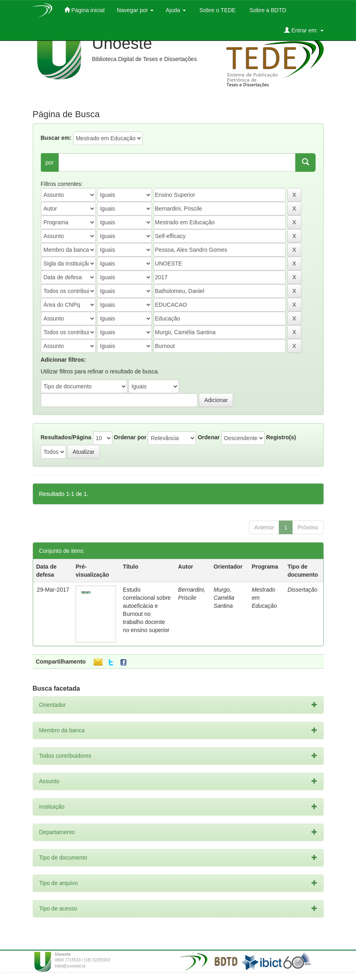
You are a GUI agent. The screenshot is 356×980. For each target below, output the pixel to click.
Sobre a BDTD (267, 10)
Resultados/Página (66, 437)
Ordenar (209, 437)
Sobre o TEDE (217, 10)
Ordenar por (130, 437)
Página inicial (84, 10)
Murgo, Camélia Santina (224, 598)
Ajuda (176, 10)
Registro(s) (281, 437)
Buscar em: (56, 138)
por (50, 162)
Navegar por (135, 10)
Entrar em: (304, 30)
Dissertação (302, 590)
